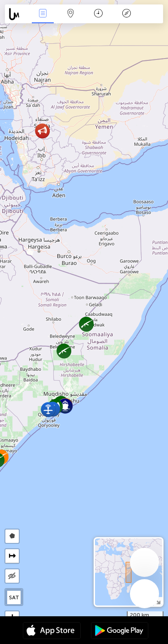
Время (98, 14)
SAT (14, 597)
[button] (48, 409)
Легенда (126, 14)
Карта (71, 14)
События (43, 14)
